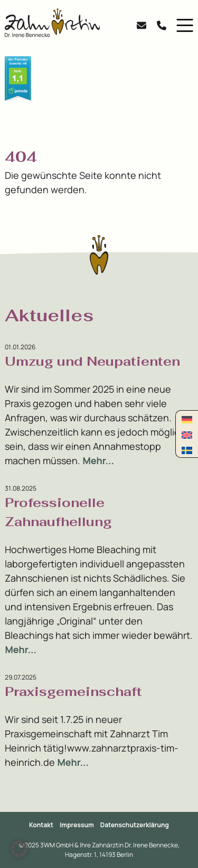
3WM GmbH (57, 845)
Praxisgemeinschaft (73, 691)
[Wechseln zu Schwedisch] (187, 450)
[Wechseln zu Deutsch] (187, 419)
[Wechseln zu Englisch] (187, 434)
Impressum (77, 825)
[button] (182, 25)
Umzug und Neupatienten (92, 361)
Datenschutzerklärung (135, 825)
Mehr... (98, 460)
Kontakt (41, 825)
